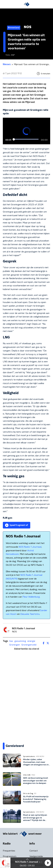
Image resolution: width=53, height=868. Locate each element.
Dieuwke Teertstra (30, 614)
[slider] (26, 139)
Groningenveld (29, 645)
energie (31, 641)
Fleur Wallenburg (31, 597)
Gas (11, 641)
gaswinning (20, 641)
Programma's (10, 856)
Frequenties (9, 851)
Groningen (15, 645)
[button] (48, 863)
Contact (34, 851)
